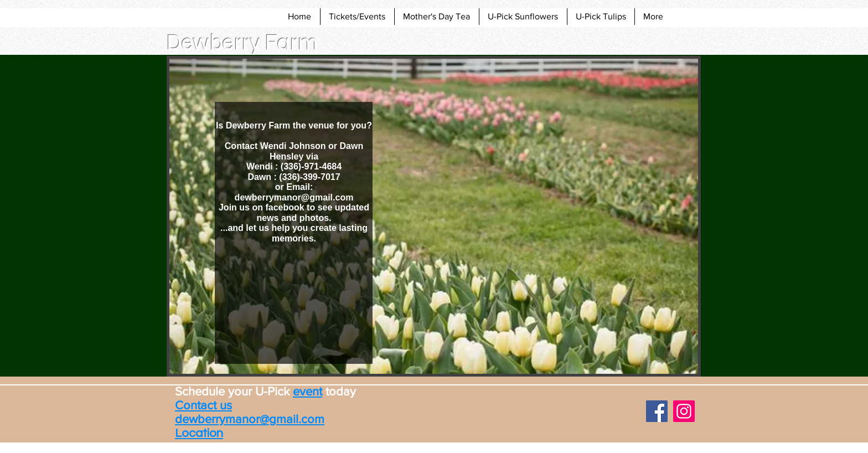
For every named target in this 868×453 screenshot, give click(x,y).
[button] (434, 216)
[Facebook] (657, 411)
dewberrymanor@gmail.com (294, 197)
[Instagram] (684, 411)
